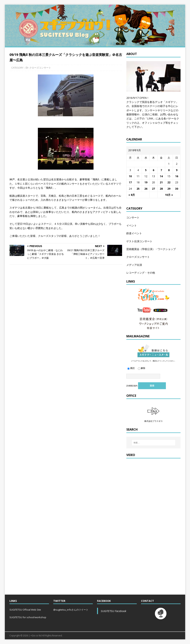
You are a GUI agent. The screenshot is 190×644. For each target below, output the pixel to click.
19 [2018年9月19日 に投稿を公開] (146, 182)
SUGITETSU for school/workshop (28, 617)
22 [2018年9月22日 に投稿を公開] (169, 182)
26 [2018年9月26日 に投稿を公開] (146, 189)
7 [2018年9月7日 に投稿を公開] (161, 170)
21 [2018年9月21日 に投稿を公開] (161, 182)
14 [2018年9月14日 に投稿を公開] (161, 176)
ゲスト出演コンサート (139, 241)
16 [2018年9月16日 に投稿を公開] (177, 176)
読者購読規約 (132, 385)
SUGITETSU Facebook (113, 611)
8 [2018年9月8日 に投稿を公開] (169, 170)
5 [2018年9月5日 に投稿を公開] (146, 170)
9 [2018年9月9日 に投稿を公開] (177, 170)
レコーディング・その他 (141, 273)
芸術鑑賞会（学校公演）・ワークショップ (151, 249)
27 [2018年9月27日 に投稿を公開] (153, 189)
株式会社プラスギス (154, 421)
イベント (132, 225)
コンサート (133, 217)
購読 (131, 368)
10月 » (169, 195)
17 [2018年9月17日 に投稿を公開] (130, 182)
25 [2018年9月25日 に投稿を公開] (138, 189)
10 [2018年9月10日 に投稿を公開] (130, 176)
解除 (142, 368)
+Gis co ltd (36, 636)
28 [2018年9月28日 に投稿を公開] (161, 189)
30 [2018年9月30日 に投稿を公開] (177, 189)
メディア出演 (134, 265)
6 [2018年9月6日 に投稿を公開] (153, 170)
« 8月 (132, 195)
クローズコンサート (40, 68)
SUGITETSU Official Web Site (25, 610)
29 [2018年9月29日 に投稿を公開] (169, 189)
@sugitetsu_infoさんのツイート (71, 610)
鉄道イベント (134, 233)
